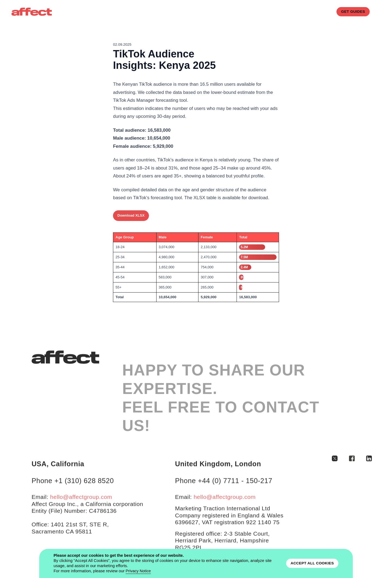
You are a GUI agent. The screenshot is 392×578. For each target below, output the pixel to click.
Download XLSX (131, 215)
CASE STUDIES (269, 12)
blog (322, 12)
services (204, 12)
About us (179, 12)
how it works (235, 12)
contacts (300, 12)
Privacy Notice (139, 571)
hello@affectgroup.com (81, 506)
